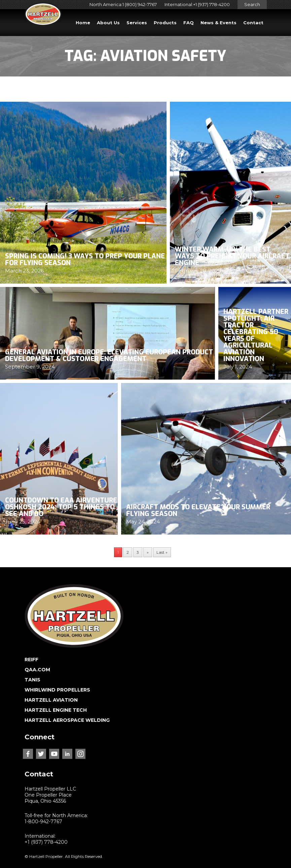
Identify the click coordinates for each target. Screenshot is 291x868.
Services (137, 23)
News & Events (219, 23)
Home (83, 23)
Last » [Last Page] (162, 552)
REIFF (31, 660)
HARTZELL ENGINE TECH (56, 710)
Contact (253, 23)
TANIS (32, 680)
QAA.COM (37, 670)
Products (165, 23)
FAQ (189, 23)
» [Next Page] (148, 552)
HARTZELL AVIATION (51, 700)
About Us (108, 23)
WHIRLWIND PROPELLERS (57, 690)
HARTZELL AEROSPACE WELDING (67, 720)
